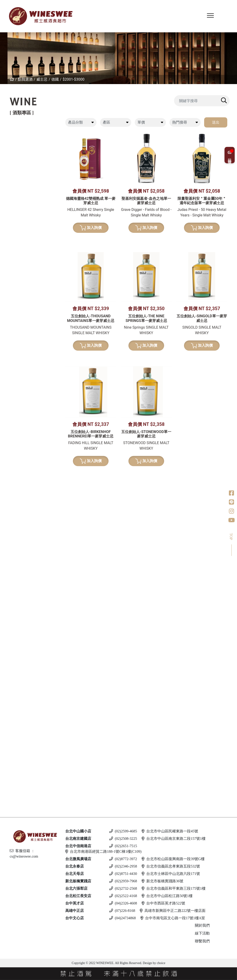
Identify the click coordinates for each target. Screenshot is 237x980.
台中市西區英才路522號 (163, 903)
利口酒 (9, 580)
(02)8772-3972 (123, 859)
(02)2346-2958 (123, 866)
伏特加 (9, 706)
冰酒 (7, 615)
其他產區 (15, 195)
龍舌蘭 (9, 465)
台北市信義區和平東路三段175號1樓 (174, 888)
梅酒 (11, 501)
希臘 (11, 222)
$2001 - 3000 (18, 694)
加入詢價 (91, 252)
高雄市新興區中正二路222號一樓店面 (173, 911)
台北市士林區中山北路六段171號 (171, 874)
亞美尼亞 (15, 187)
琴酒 (7, 635)
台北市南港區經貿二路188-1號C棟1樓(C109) (103, 851)
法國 (11, 147)
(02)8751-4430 (123, 874)
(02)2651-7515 (123, 846)
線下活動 (202, 933)
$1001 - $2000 (19, 687)
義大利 (13, 155)
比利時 (13, 430)
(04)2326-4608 (123, 903)
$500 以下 (16, 797)
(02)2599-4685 (123, 831)
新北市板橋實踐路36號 (162, 881)
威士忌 (42, 79)
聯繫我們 (202, 941)
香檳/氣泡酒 (14, 305)
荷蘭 (11, 445)
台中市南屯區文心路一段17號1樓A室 (173, 918)
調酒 (7, 769)
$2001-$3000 (73, 79)
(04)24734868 (123, 918)
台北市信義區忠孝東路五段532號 (171, 866)
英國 (11, 588)
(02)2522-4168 (123, 896)
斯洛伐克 (15, 778)
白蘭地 (9, 536)
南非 (11, 277)
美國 (11, 202)
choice (161, 963)
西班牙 (13, 163)
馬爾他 (13, 742)
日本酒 (9, 485)
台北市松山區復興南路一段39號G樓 (173, 859)
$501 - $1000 (18, 679)
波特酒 (9, 348)
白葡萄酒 (11, 214)
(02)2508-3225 (123, 839)
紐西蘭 (13, 140)
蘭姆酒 (9, 671)
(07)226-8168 (122, 911)
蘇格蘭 (13, 422)
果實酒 (13, 509)
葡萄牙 (13, 171)
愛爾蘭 (13, 414)
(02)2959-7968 (123, 881)
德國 (55, 79)
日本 (11, 406)
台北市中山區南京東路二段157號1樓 (174, 839)
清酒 (11, 493)
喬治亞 (13, 179)
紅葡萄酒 (11, 132)
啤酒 (7, 726)
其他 (11, 524)
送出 (216, 122)
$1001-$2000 (20, 391)
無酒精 (9, 789)
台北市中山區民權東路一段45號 (170, 831)
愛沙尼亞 (15, 758)
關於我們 (202, 925)
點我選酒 (25, 79)
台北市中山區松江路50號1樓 (167, 896)
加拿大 (13, 623)
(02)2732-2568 (123, 888)
